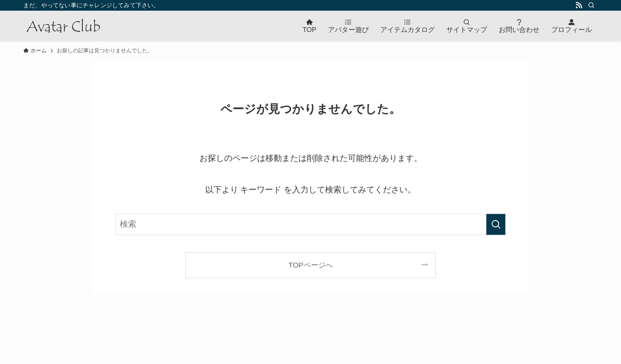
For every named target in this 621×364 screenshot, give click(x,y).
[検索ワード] (310, 224)
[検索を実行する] (496, 224)
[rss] (579, 5)
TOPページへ (310, 265)
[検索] (591, 5)
